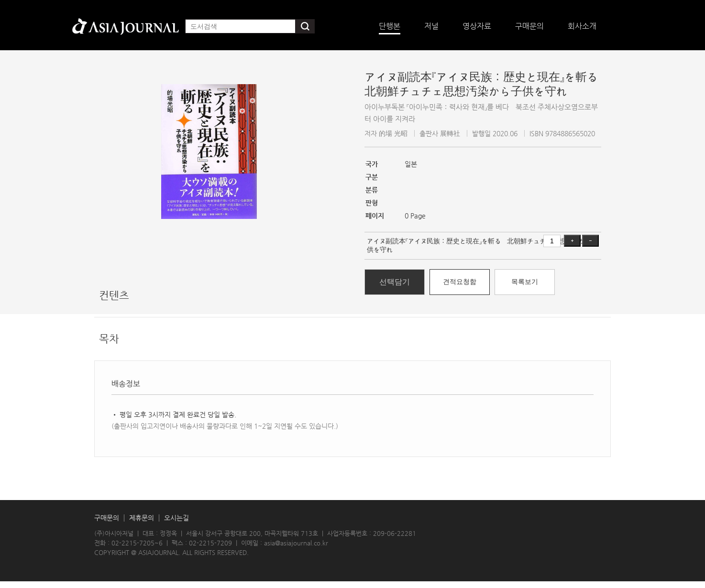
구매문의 (107, 518)
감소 (590, 241)
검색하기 (305, 26)
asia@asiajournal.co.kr (296, 543)
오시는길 (176, 518)
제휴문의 (142, 518)
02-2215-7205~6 (137, 543)
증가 (572, 241)
